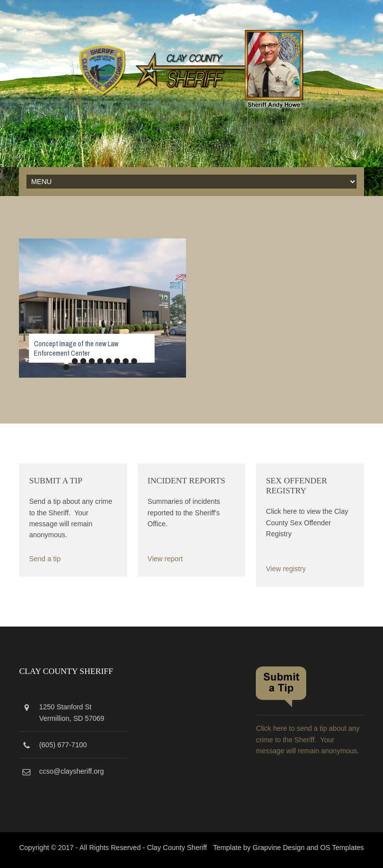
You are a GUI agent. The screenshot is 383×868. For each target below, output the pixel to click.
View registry (286, 569)
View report (165, 559)
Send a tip (45, 559)
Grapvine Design (279, 848)
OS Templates (342, 848)
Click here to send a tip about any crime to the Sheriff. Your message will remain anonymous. (308, 740)
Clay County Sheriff (177, 848)
